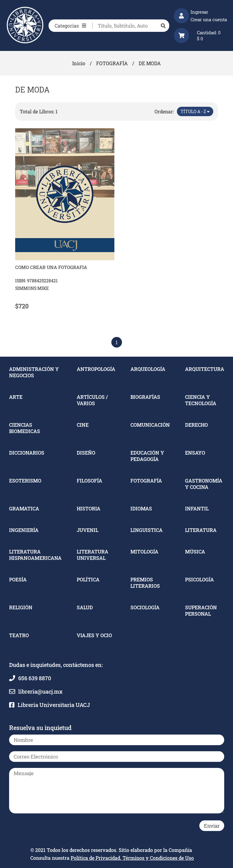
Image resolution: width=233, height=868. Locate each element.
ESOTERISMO (25, 481)
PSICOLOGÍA (199, 579)
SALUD (85, 607)
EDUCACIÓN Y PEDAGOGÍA (147, 456)
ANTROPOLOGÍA (96, 369)
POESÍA (18, 579)
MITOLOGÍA (144, 552)
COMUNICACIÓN (150, 425)
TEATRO (19, 635)
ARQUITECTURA (205, 369)
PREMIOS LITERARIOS (145, 583)
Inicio (79, 63)
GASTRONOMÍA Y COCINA (204, 484)
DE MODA (150, 63)
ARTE (16, 397)
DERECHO (196, 425)
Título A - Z (195, 111)
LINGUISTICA (147, 530)
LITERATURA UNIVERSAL (93, 555)
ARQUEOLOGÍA (148, 369)
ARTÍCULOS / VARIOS (92, 400)
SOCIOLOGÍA (145, 607)
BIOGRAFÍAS (145, 397)
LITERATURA (201, 530)
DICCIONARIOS (27, 453)
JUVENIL (88, 530)
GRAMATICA (24, 508)
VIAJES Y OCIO (94, 635)
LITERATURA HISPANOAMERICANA (35, 555)
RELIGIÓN (21, 607)
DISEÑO (86, 453)
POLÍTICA (88, 579)
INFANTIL (197, 508)
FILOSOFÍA (89, 481)
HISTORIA (89, 508)
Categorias (70, 26)
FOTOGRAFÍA (112, 63)
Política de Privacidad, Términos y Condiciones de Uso (132, 858)
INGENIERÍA (24, 530)
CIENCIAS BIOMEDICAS (25, 428)
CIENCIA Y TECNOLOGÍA (201, 400)
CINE (83, 425)
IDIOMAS (141, 508)
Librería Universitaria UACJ (54, 705)
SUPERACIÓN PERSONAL (201, 611)
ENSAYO (195, 453)
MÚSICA (195, 552)
